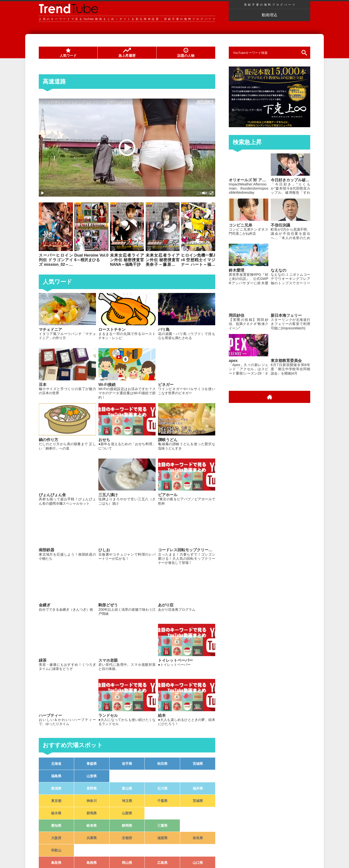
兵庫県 (92, 838)
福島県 (56, 776)
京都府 (127, 838)
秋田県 (162, 764)
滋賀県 (162, 838)
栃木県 (56, 813)
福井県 (198, 788)
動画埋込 (270, 15)
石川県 (162, 788)
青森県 (92, 764)
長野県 (92, 788)
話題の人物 (186, 53)
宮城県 (198, 764)
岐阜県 (92, 826)
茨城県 (198, 801)
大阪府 (56, 838)
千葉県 (162, 801)
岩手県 (127, 764)
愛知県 (56, 826)
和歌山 (56, 850)
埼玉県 (127, 801)
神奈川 (92, 801)
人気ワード (68, 53)
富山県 (127, 788)
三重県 (162, 826)
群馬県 (92, 813)
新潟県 (56, 788)
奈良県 (198, 838)
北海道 (56, 764)
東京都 (56, 801)
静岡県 (127, 826)
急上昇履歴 (127, 53)
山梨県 (127, 813)
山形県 (92, 776)
